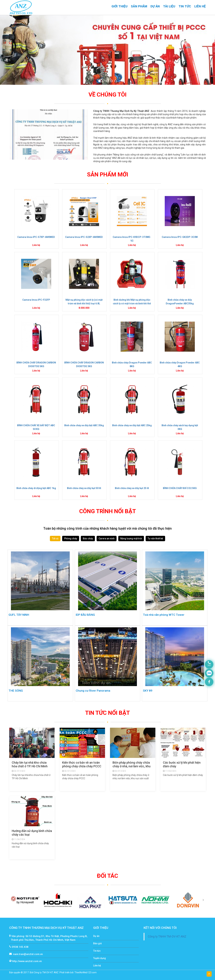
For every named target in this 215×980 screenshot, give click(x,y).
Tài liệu (169, 6)
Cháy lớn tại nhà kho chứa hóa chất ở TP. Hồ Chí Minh (30, 764)
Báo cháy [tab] (88, 539)
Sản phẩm (139, 6)
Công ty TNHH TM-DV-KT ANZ (167, 937)
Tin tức (185, 6)
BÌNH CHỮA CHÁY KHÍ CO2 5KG (180, 488)
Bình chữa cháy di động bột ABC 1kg (36, 488)
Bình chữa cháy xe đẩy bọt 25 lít (132, 488)
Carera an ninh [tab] (107, 539)
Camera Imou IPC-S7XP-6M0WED (36, 237)
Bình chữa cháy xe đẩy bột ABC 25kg (132, 425)
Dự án (155, 6)
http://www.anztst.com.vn (27, 961)
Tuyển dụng (100, 958)
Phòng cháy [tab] (71, 539)
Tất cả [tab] (55, 539)
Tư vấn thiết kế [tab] (155, 539)
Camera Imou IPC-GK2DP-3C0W (180, 237)
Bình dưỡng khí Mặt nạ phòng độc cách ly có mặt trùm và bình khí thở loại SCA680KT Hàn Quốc (132, 304)
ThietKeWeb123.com (85, 972)
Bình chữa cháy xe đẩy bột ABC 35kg (84, 425)
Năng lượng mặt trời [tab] (131, 539)
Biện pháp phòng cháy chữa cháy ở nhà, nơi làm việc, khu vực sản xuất (132, 766)
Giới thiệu (120, 6)
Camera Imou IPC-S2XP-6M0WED (84, 237)
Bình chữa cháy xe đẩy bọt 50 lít (84, 488)
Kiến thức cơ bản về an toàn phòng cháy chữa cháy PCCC (82, 764)
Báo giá (97, 943)
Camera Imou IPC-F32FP (36, 300)
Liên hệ (200, 6)
